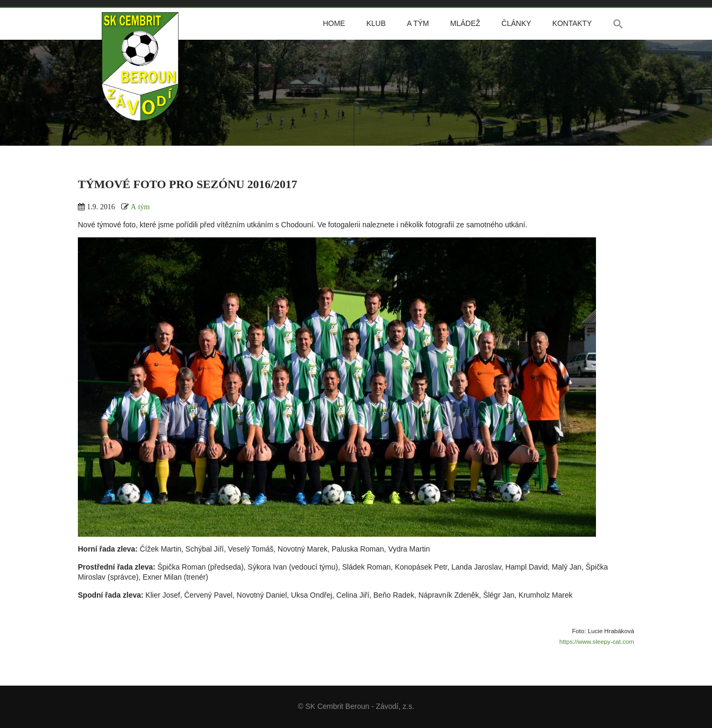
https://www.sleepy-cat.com (597, 641)
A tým (418, 23)
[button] (618, 24)
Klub (376, 23)
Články (517, 23)
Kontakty (572, 23)
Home (334, 23)
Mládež (465, 23)
